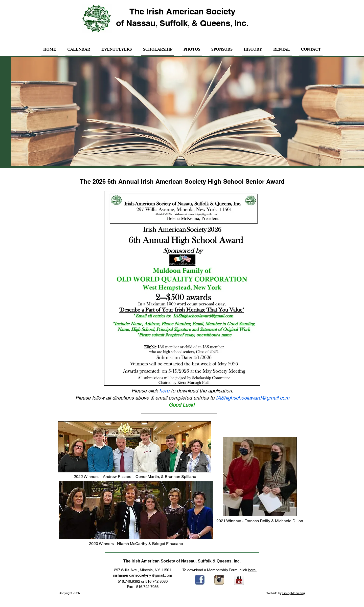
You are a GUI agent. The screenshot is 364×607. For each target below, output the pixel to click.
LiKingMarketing (294, 593)
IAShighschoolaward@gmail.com (253, 398)
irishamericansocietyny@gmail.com (143, 575)
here (164, 391)
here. (252, 570)
